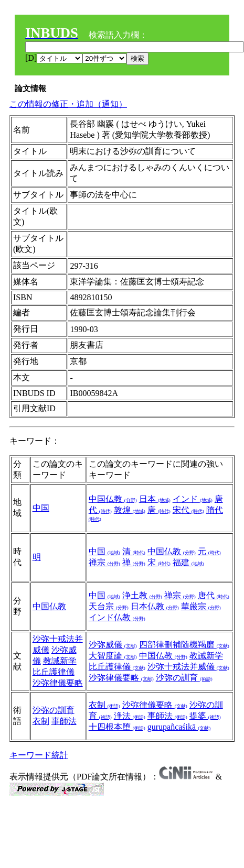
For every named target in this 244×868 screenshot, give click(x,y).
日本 (155, 499)
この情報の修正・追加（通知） (68, 104)
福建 (188, 562)
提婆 (205, 716)
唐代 (214, 595)
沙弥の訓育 (184, 678)
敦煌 (130, 510)
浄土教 (142, 595)
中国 (41, 508)
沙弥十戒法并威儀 (188, 667)
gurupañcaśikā (179, 727)
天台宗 (109, 606)
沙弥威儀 (113, 645)
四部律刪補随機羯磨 (184, 645)
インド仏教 (117, 617)
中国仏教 (113, 499)
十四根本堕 (117, 727)
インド (193, 499)
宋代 (188, 510)
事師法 (64, 721)
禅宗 (104, 562)
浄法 (130, 716)
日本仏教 (155, 606)
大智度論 (113, 656)
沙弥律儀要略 (58, 683)
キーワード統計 (39, 755)
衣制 (41, 721)
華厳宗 (201, 606)
